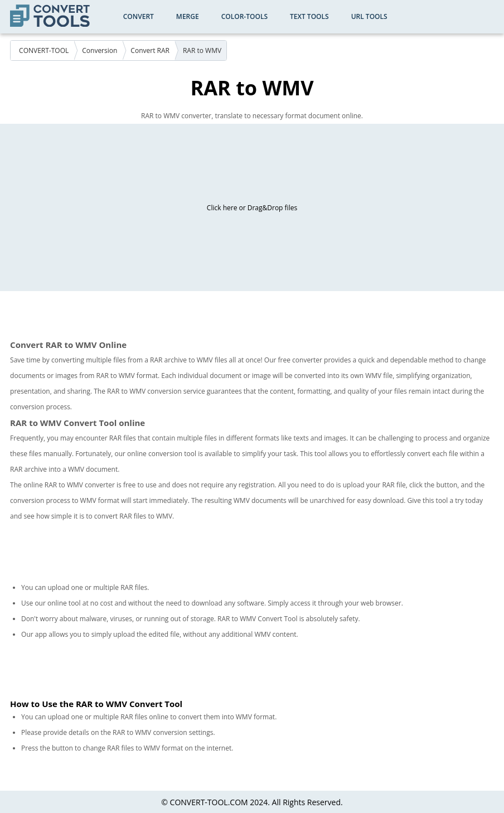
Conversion (100, 50)
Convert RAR (150, 50)
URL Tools (369, 16)
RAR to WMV (202, 50)
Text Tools (309, 16)
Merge (188, 16)
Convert (139, 16)
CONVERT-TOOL (44, 50)
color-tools (244, 16)
